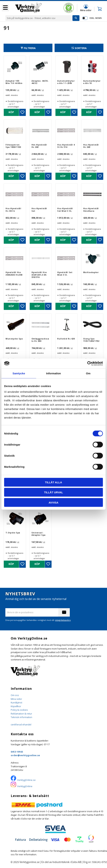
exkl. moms (96, 18)
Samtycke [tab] (19, 373)
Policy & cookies (19, 710)
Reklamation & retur (21, 714)
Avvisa (54, 502)
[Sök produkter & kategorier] (39, 18)
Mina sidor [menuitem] (86, 10)
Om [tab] (88, 373)
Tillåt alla (53, 482)
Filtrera (30, 48)
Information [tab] (54, 373)
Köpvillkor (16, 706)
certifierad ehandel (21, 724)
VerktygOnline (25, 786)
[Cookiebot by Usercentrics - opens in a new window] (87, 363)
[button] (5, 8)
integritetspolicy (63, 620)
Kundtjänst (16, 702)
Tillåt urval (53, 492)
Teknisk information (21, 717)
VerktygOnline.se (26, 780)
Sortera (81, 48)
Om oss (15, 695)
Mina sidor (16, 699)
